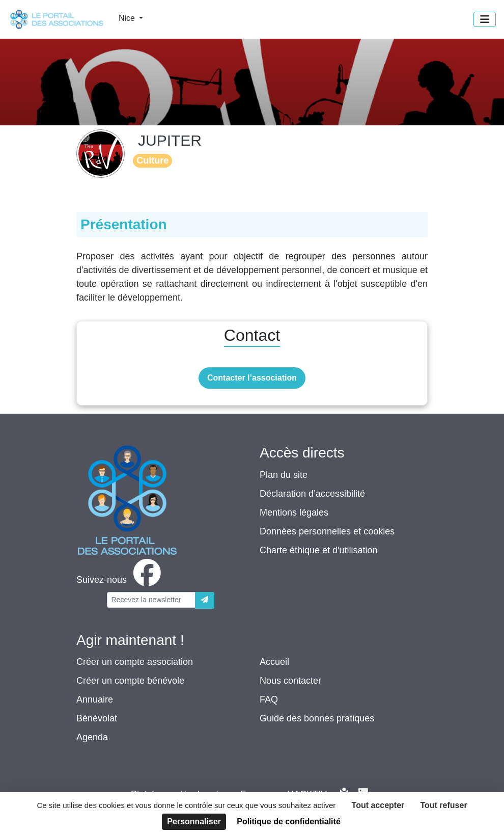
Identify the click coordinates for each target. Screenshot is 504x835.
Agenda (92, 737)
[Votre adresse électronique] (151, 600)
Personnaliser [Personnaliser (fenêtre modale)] (194, 821)
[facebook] (121, 580)
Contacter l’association (252, 378)
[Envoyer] (205, 600)
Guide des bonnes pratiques (317, 718)
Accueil (274, 662)
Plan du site (284, 475)
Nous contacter (290, 681)
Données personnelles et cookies (327, 531)
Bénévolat (97, 718)
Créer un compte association (135, 662)
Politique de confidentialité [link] (289, 821)
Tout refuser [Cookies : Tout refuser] (443, 805)
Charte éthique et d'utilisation (319, 550)
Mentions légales (294, 513)
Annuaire (95, 699)
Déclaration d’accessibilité (312, 494)
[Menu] (485, 19)
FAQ (269, 699)
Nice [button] (128, 18)
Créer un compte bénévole (130, 681)
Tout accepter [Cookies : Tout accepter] (378, 805)
